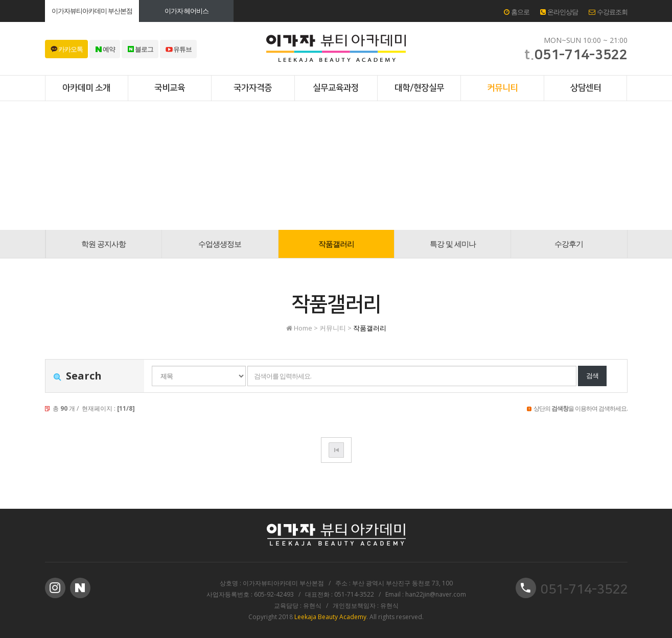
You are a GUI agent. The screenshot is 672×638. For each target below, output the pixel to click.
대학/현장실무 (419, 88)
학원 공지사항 (103, 244)
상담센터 (586, 88)
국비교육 (170, 88)
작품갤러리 (336, 244)
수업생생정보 (220, 244)
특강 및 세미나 (453, 244)
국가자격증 (253, 88)
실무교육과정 (336, 88)
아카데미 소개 (86, 88)
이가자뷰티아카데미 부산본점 (92, 11)
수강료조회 (608, 12)
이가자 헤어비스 (187, 11)
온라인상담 (559, 12)
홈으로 (517, 12)
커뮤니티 (502, 88)
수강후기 (569, 244)
